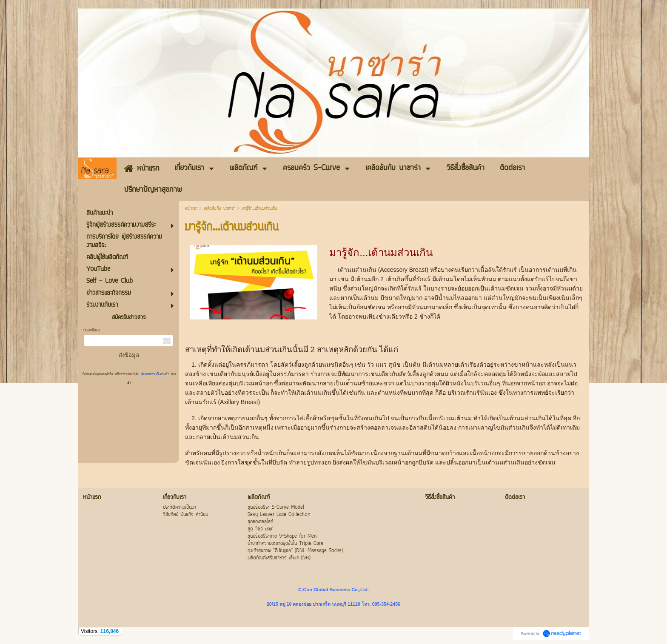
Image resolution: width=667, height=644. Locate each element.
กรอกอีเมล (91, 330)
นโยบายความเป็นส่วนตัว (155, 374)
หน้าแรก (191, 209)
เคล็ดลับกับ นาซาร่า (219, 209)
